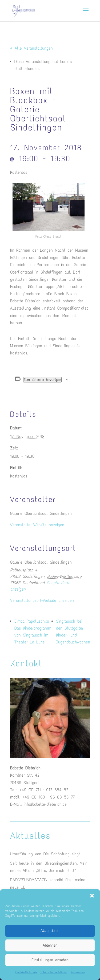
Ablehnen (50, 945)
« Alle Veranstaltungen (31, 48)
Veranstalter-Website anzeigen (37, 525)
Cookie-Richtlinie (26, 972)
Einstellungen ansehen (50, 960)
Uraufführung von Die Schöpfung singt (45, 854)
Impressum (78, 972)
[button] (92, 896)
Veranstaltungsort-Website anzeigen (42, 600)
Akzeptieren (50, 931)
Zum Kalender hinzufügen (42, 380)
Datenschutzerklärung (54, 972)
